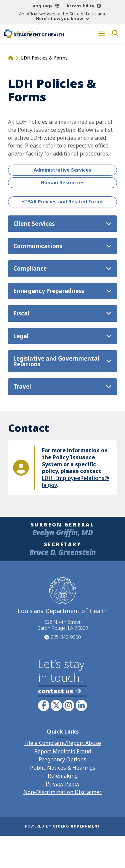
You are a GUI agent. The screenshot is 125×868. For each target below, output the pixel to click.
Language (41, 6)
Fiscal (21, 313)
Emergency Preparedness (49, 291)
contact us (59, 691)
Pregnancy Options (62, 759)
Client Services (34, 224)
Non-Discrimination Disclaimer (62, 792)
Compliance (30, 268)
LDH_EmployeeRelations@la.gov (76, 481)
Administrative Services (62, 170)
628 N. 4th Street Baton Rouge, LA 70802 (63, 625)
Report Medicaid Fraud (63, 751)
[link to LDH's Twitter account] (56, 705)
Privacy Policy (63, 784)
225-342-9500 (66, 637)
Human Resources (63, 182)
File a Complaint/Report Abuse (63, 743)
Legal (21, 336)
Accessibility (80, 6)
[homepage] (10, 58)
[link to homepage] (34, 34)
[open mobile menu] (101, 34)
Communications (38, 246)
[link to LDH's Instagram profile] (69, 705)
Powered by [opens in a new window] (62, 826)
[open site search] (115, 34)
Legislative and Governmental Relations (56, 361)
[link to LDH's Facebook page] (44, 705)
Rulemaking (63, 776)
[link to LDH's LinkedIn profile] (81, 705)
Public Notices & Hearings (63, 768)
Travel (22, 387)
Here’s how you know (59, 18)
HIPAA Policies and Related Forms (62, 202)
